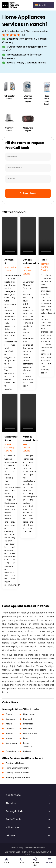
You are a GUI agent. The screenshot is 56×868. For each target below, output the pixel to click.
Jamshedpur (12, 743)
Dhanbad (27, 719)
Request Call (35, 862)
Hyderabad (28, 724)
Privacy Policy (17, 848)
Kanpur (9, 724)
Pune (26, 738)
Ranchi (9, 714)
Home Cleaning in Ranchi (17, 768)
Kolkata (27, 733)
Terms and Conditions (35, 848)
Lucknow (27, 751)
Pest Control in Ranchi (16, 763)
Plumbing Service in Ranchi (18, 777)
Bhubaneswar (29, 714)
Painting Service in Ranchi (17, 773)
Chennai (10, 729)
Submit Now (28, 193)
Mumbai (10, 733)
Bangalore (11, 719)
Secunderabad (13, 751)
